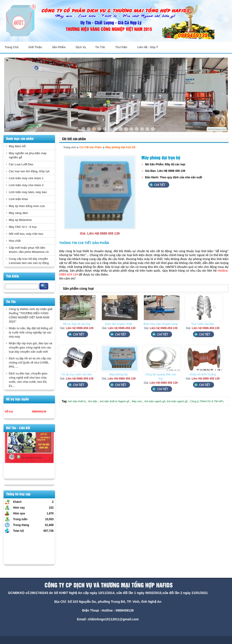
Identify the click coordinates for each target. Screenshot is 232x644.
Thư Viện (121, 47)
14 (153, 129)
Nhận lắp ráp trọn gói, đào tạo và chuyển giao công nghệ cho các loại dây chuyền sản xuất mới (31, 348)
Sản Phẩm (59, 47)
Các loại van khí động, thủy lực (29, 171)
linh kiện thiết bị (77, 401)
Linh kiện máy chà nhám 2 (26, 185)
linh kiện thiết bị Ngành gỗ (115, 401)
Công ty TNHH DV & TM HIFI (207, 401)
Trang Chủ (11, 47)
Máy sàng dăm (18, 213)
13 (147, 129)
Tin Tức (100, 47)
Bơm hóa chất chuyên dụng (161, 324)
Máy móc (137, 401)
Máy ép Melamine (20, 220)
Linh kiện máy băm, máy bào (28, 192)
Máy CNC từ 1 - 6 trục (23, 227)
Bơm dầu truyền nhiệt (119, 324)
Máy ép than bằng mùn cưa (27, 206)
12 (142, 129)
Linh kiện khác (19, 199)
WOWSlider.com (217, 129)
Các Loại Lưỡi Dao (21, 164)
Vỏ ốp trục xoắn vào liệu (77, 374)
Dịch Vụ (81, 47)
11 (137, 129)
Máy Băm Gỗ (17, 146)
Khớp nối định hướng (203, 374)
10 (131, 129)
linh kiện (93, 401)
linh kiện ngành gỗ (155, 401)
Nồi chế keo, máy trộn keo (26, 234)
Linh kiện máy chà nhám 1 (26, 178)
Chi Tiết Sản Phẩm (90, 147)
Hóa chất (15, 241)
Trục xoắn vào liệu (203, 324)
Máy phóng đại (119, 374)
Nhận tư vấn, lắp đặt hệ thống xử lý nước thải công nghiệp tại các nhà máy (31, 333)
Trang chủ (69, 147)
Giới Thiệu (35, 47)
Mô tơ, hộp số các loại (77, 324)
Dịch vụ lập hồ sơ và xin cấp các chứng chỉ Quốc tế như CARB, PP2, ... (30, 363)
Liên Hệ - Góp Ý (148, 47)
